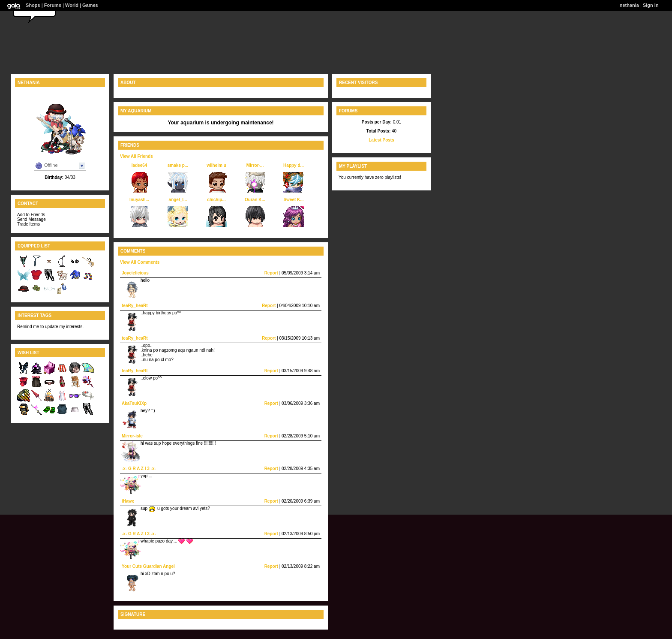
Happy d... (294, 165)
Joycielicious (135, 273)
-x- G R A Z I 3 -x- (139, 469)
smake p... (178, 165)
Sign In (651, 5)
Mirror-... (255, 165)
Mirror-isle (132, 436)
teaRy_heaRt (135, 306)
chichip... (216, 200)
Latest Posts (381, 140)
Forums (53, 5)
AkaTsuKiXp (134, 403)
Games (90, 5)
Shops (33, 5)
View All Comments (140, 262)
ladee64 (139, 165)
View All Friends (136, 156)
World (72, 5)
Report (271, 273)
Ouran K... (255, 200)
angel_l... (178, 200)
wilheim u (216, 165)
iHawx (128, 501)
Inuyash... (139, 200)
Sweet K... (293, 200)
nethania (629, 5)
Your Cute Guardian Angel (148, 566)
